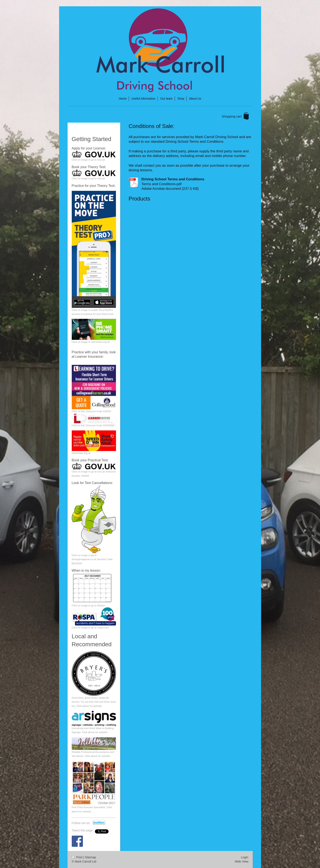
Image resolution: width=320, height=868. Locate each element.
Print (78, 857)
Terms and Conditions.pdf (161, 184)
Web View (242, 861)
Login (245, 857)
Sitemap (91, 857)
